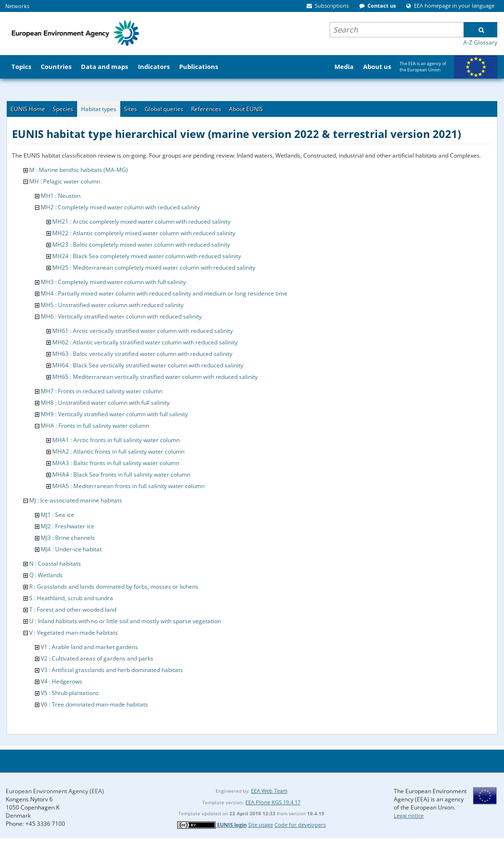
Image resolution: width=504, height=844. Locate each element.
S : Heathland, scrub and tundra (71, 598)
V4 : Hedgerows (62, 681)
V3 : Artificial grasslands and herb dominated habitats (112, 670)
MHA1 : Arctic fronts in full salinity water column (116, 440)
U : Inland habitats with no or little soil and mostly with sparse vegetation (125, 621)
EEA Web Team (269, 791)
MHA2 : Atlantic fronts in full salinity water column (118, 451)
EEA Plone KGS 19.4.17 (273, 802)
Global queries (164, 109)
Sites (131, 109)
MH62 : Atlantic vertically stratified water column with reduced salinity (145, 342)
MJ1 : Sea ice (57, 515)
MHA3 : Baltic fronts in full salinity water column (116, 463)
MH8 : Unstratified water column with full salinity (105, 403)
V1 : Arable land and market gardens (89, 647)
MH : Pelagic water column (65, 181)
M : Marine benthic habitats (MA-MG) (79, 170)
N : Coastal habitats (55, 564)
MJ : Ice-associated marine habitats (76, 500)
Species (63, 109)
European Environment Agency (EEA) (55, 791)
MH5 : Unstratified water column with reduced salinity (112, 305)
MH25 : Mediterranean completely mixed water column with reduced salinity (154, 268)
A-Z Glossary (480, 42)
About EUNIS (246, 109)
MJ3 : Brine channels (68, 538)
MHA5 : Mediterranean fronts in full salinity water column (128, 486)
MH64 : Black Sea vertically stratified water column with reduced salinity (148, 365)
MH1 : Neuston (61, 196)
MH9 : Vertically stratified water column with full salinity (114, 414)
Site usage (261, 825)
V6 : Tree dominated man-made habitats (94, 704)
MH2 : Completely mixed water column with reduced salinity (120, 207)
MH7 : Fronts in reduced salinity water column (102, 391)
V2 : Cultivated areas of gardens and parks (97, 658)
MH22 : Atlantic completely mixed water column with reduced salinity (144, 233)
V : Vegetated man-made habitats (74, 633)
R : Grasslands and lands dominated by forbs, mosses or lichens (114, 587)
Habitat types (99, 109)
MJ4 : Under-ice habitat (71, 549)
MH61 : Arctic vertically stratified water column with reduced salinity (143, 331)
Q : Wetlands (46, 575)
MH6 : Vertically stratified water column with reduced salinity (121, 316)
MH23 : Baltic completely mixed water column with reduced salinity (141, 245)
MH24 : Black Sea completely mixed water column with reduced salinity (147, 256)
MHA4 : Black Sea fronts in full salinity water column (121, 474)
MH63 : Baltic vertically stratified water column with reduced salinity (142, 354)
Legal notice (409, 815)
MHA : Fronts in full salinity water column (95, 426)
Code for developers (300, 825)
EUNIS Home (28, 109)
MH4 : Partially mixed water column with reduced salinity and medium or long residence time (164, 293)
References (206, 109)
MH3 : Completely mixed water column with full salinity (113, 282)
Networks (17, 6)
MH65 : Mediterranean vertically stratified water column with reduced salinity (155, 377)
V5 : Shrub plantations (70, 693)
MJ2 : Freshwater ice (68, 526)
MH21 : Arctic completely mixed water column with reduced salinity (141, 222)
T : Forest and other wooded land (73, 610)
